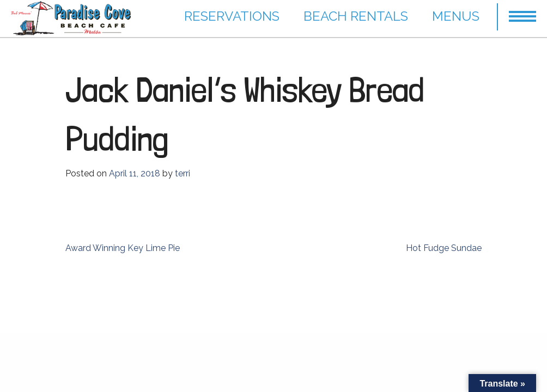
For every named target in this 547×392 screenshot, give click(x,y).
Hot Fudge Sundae (444, 248)
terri (183, 173)
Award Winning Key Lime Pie (123, 248)
